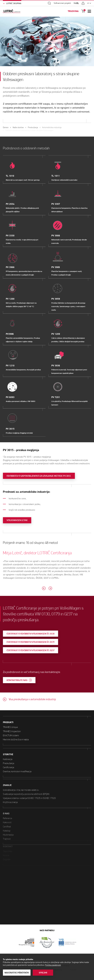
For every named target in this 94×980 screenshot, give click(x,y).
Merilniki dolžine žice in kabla (16, 728)
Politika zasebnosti (53, 965)
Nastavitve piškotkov (17, 973)
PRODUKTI (8, 711)
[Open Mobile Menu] (89, 11)
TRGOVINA (73, 11)
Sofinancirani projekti (62, 3)
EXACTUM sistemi (11, 724)
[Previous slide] (30, 588)
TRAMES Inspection (12, 720)
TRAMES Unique (10, 716)
